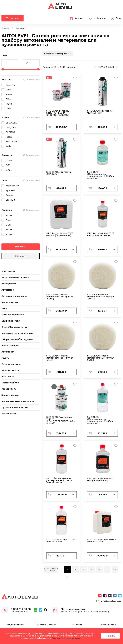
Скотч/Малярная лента (14, 327)
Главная (5, 28)
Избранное (100, 18)
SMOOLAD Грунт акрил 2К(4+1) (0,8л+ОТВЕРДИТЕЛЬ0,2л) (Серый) (61, 420)
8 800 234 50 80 (21, 609)
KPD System (12, 142)
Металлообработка (13, 315)
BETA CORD (11, 123)
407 (115, 569)
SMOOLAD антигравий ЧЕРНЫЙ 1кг (100, 112)
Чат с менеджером (73, 609)
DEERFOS (10, 132)
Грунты (5, 358)
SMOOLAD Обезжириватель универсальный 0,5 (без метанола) (100, 175)
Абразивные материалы (15, 277)
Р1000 (9, 94)
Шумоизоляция (10, 346)
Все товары (8, 271)
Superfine (11, 85)
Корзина (79, 18)
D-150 (9, 160)
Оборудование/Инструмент (17, 339)
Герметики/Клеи (11, 383)
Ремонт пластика (11, 364)
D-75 (8, 165)
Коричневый (12, 186)
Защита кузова (10, 302)
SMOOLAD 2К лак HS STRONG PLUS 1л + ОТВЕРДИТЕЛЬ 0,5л (58, 113)
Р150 (8, 109)
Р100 (8, 90)
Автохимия (8, 352)
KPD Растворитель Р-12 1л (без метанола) (61, 541)
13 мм (9, 215)
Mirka (9, 146)
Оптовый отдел (108, 625)
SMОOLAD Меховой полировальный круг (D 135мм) (60, 358)
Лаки (4, 308)
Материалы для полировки (17, 333)
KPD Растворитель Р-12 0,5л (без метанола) (100, 479)
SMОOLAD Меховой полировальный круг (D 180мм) (60, 297)
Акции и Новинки (15, 625)
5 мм (8, 225)
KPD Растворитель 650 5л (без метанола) (101, 541)
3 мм (8, 220)
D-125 (9, 170)
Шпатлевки (8, 377)
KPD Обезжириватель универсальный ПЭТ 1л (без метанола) (59, 480)
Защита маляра (10, 395)
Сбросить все (33, 80)
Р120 (8, 99)
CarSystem (11, 127)
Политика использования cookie (66, 638)
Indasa (9, 137)
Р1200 (9, 104)
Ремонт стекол (10, 370)
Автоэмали (8, 290)
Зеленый (10, 200)
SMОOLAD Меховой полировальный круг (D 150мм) (100, 297)
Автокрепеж (9, 284)
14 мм (9, 230)
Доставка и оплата (46, 625)
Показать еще (51, 569)
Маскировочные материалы (18, 401)
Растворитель (10, 414)
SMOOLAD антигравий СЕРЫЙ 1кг (59, 173)
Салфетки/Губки (11, 321)
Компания (77, 625)
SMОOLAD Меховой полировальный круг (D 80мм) (100, 358)
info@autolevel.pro (111, 601)
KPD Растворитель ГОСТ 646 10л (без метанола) (60, 234)
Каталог (13, 18)
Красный (10, 190)
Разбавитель (9, 389)
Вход (119, 18)
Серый (9, 195)
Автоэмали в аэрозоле (14, 296)
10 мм (9, 234)
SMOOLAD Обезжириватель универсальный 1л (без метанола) (100, 420)
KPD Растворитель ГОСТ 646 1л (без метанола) (101, 234)
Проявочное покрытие (15, 407)
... (107, 569)
